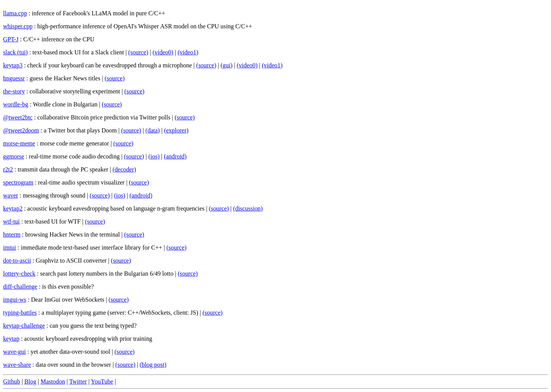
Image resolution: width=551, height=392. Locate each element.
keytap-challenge (24, 326)
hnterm (12, 234)
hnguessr (14, 78)
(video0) (163, 52)
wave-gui (15, 352)
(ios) (154, 156)
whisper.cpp (18, 26)
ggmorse (14, 156)
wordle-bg (16, 104)
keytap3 (13, 65)
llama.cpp (15, 13)
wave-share (17, 365)
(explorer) (176, 130)
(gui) (226, 65)
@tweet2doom (21, 130)
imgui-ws (15, 300)
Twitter (78, 381)
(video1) (188, 52)
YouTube (102, 381)
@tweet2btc (18, 117)
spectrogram (18, 182)
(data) (152, 130)
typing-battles (20, 313)
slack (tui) (15, 52)
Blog (30, 381)
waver (11, 195)
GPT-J (11, 39)
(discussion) (248, 208)
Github (11, 381)
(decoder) (124, 169)
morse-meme (19, 143)
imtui (10, 247)
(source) (138, 52)
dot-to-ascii (17, 261)
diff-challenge (20, 287)
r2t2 (8, 169)
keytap (11, 339)
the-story (14, 91)
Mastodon (53, 381)
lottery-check (19, 274)
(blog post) (153, 365)
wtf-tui (11, 221)
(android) (175, 156)
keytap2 (13, 208)
